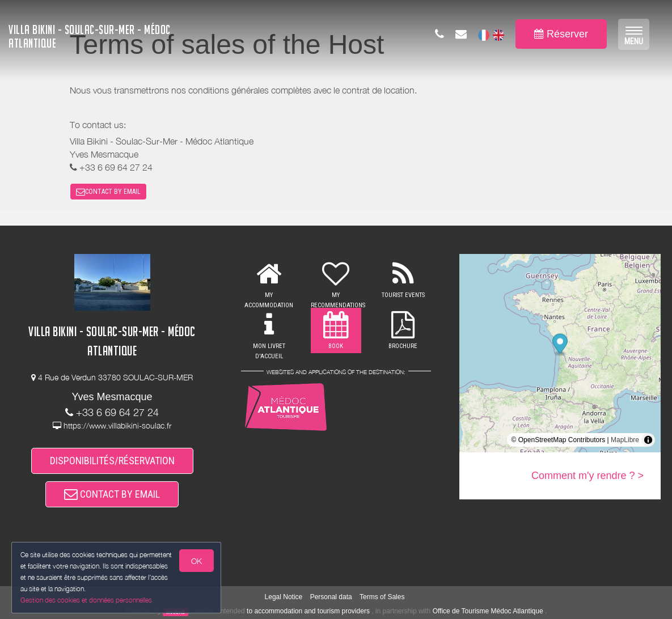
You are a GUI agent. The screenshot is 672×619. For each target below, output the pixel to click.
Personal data (331, 597)
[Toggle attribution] (648, 440)
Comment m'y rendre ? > (588, 476)
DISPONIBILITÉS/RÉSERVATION (112, 461)
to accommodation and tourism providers (308, 611)
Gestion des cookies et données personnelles (86, 600)
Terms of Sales (382, 597)
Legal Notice (284, 597)
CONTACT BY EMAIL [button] (108, 192)
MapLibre (625, 440)
